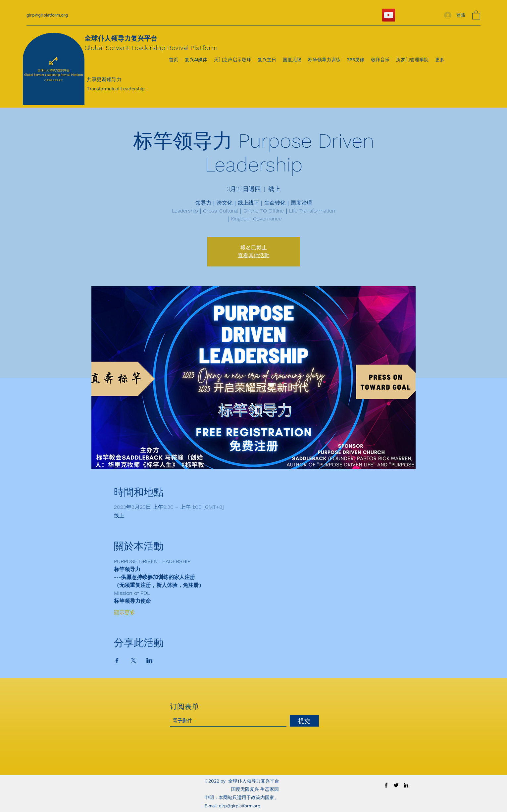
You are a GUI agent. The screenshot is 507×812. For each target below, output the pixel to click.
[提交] (304, 721)
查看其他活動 (254, 255)
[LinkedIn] (406, 785)
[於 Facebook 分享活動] (117, 660)
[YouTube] (389, 15)
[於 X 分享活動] (133, 660)
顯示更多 (125, 613)
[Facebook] (386, 785)
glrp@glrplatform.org (47, 15)
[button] (476, 15)
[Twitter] (396, 785)
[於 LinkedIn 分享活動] (150, 660)
